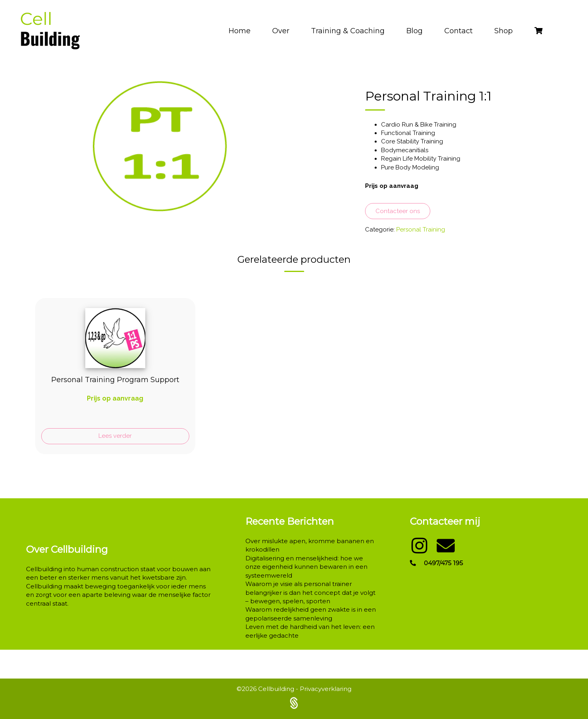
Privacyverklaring (326, 689)
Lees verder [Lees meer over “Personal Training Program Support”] (115, 436)
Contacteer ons (398, 211)
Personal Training (421, 230)
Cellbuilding (277, 689)
